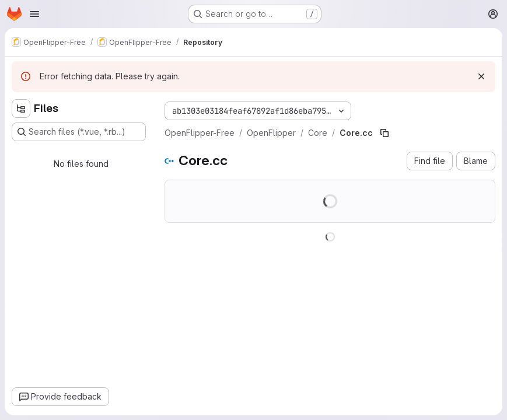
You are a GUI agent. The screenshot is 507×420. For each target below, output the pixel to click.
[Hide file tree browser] (21, 108)
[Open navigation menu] (34, 14)
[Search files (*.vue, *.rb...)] (79, 132)
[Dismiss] (481, 76)
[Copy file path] (384, 133)
